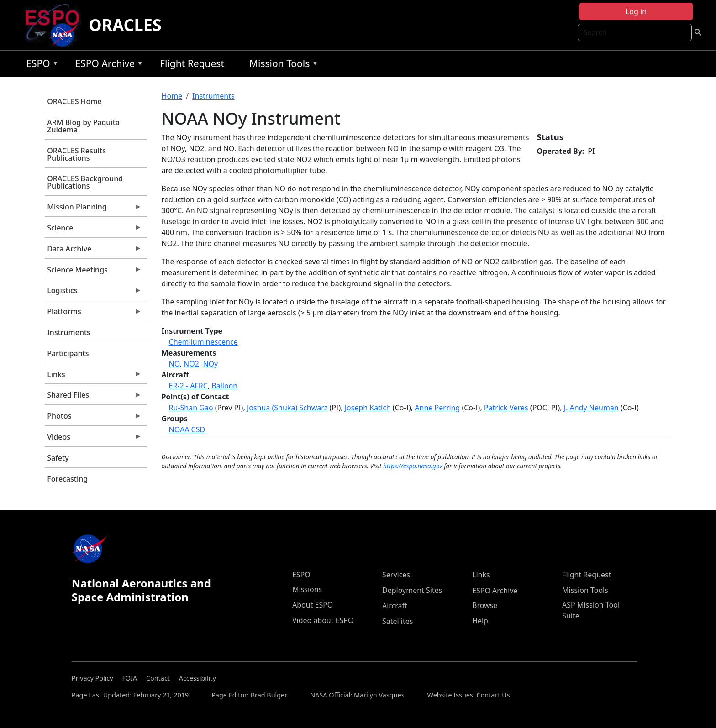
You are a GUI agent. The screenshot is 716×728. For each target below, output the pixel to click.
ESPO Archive (107, 65)
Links (93, 377)
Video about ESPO (323, 620)
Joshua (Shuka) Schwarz (287, 408)
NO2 (191, 364)
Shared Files (93, 397)
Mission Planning (93, 209)
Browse (485, 605)
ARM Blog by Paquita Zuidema (83, 126)
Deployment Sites (412, 590)
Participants (68, 353)
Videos (93, 439)
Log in (636, 11)
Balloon (224, 386)
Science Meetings (93, 272)
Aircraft (395, 606)
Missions (307, 589)
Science (93, 230)
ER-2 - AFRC (188, 386)
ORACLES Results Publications (76, 154)
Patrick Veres (506, 408)
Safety (58, 458)
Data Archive (93, 251)
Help (480, 621)
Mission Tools (282, 65)
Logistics (93, 293)
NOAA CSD (187, 429)
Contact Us (493, 695)
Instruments (69, 332)
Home (172, 96)
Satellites (397, 621)
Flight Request (192, 63)
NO (174, 364)
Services (396, 575)
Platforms (93, 314)
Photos (93, 418)
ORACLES (125, 25)
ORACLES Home (74, 101)
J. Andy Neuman (591, 408)
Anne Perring (437, 408)
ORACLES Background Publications (85, 182)
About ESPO (313, 605)
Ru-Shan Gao (191, 408)
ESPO (40, 65)
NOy (210, 364)
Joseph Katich (368, 408)
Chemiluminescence (203, 342)
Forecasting (67, 479)
